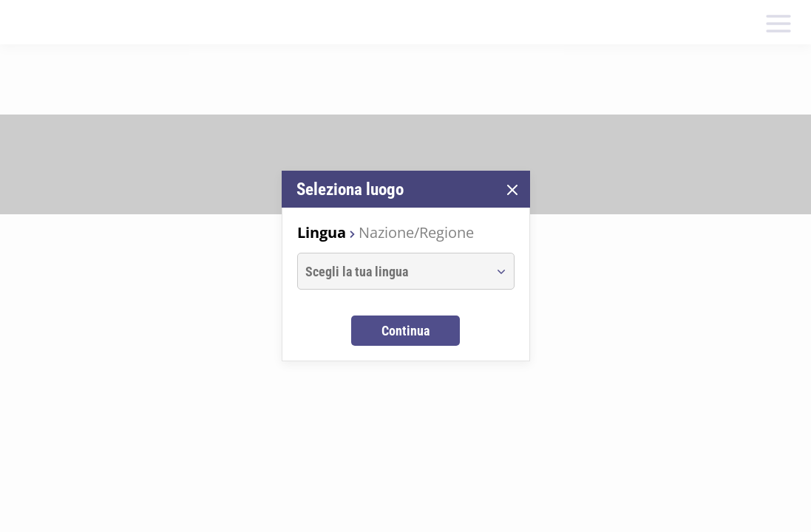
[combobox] (392, 271)
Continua (405, 331)
